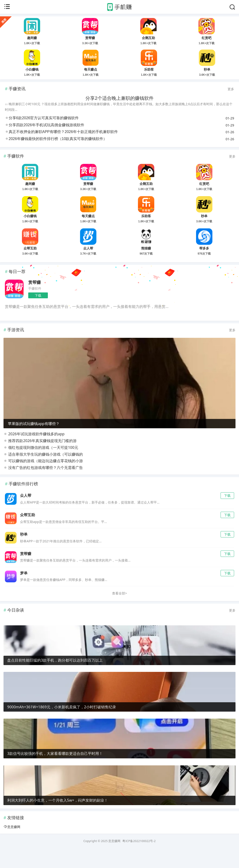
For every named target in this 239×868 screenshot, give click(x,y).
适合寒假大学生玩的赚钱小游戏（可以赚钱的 (43, 472)
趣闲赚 (32, 38)
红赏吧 (207, 38)
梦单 (24, 590)
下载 (38, 295)
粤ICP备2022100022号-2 (139, 858)
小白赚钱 (32, 69)
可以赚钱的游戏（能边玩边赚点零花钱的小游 (43, 478)
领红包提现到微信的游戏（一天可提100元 (41, 465)
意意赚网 (14, 844)
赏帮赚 (90, 38)
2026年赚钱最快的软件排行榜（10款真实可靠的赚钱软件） (58, 139)
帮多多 (204, 248)
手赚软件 (35, 288)
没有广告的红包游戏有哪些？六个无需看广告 (43, 485)
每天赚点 (91, 69)
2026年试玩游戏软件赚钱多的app (34, 451)
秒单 (207, 69)
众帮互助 (30, 248)
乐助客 (149, 69)
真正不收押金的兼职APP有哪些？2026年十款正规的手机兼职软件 (63, 132)
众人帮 (88, 248)
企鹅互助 (148, 38)
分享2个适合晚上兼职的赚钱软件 (119, 98)
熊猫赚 (146, 248)
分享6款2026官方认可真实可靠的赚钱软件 (44, 118)
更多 (231, 89)
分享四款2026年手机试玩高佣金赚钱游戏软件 (46, 125)
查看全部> (119, 610)
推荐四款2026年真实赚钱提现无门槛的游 (40, 458)
